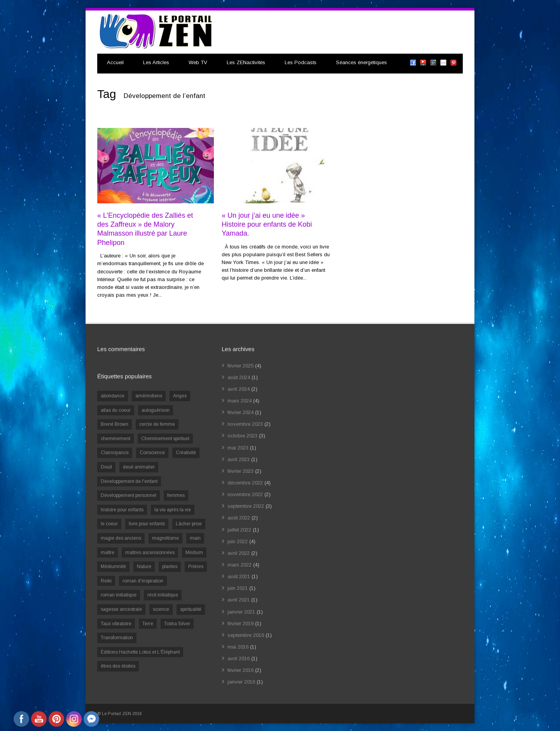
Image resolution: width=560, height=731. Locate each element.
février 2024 (241, 412)
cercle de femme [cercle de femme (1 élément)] (157, 424)
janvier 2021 (241, 612)
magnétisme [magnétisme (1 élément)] (165, 538)
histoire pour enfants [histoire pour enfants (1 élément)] (122, 510)
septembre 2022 (246, 506)
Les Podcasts (301, 62)
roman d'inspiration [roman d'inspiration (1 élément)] (143, 581)
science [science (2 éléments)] (161, 609)
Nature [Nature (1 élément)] (144, 567)
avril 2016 (239, 658)
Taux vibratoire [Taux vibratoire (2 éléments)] (116, 624)
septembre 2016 (246, 635)
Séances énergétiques (361, 62)
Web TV (198, 62)
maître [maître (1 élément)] (108, 553)
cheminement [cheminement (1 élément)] (115, 439)
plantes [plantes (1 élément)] (170, 567)
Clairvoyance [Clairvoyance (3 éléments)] (115, 453)
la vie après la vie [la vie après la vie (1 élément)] (173, 510)
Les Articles (156, 62)
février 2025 (241, 366)
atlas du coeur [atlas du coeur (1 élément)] (116, 410)
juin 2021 (238, 588)
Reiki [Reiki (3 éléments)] (106, 581)
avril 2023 (239, 459)
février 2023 (241, 471)
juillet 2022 (239, 530)
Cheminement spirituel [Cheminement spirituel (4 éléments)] (165, 439)
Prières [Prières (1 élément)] (196, 567)
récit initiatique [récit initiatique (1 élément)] (163, 595)
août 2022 (239, 518)
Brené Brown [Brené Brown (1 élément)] (115, 424)
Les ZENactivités (246, 62)
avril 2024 (239, 389)
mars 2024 (240, 401)
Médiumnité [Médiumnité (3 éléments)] (113, 567)
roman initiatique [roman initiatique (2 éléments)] (119, 595)
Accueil (115, 62)
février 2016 (241, 670)
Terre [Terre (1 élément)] (148, 624)
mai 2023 (238, 448)
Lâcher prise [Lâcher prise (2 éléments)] (189, 524)
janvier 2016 (241, 682)
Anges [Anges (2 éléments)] (180, 396)
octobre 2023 (242, 436)
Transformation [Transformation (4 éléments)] (117, 638)
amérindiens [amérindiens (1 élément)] (149, 396)
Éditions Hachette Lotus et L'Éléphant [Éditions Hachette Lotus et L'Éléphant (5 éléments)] (140, 652)
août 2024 (239, 377)
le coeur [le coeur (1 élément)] (109, 524)
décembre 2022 (245, 483)
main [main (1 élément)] (195, 538)
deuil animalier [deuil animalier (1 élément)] (139, 467)
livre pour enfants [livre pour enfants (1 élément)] (147, 524)
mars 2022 (240, 565)
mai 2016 (238, 647)
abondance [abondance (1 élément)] (113, 396)
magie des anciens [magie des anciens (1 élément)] (121, 538)
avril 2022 (239, 553)
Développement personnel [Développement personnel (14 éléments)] (129, 495)
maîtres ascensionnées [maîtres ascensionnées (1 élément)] (150, 553)
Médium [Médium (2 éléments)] (194, 553)
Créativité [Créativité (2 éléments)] (186, 453)
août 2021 (239, 576)
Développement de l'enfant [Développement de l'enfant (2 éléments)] (129, 481)
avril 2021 (239, 600)
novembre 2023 (245, 424)
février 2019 (241, 623)
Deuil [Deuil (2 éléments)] (106, 467)
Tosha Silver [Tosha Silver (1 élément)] (177, 624)
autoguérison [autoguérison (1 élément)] (156, 410)
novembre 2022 (245, 494)
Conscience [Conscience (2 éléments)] (152, 453)
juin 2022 (238, 541)
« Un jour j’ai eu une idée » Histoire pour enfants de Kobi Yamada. (267, 225)
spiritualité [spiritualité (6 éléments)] (191, 609)
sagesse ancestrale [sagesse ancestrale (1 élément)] (121, 609)
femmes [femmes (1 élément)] (176, 495)
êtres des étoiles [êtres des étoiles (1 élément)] (118, 666)
